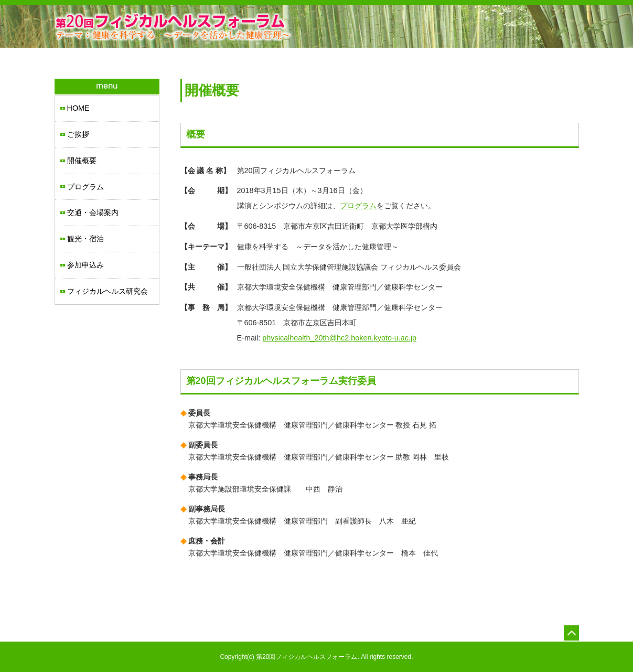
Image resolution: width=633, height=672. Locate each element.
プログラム (85, 187)
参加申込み (85, 265)
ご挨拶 (78, 134)
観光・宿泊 (85, 239)
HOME (78, 108)
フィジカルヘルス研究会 (108, 291)
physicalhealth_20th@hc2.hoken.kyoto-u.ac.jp (339, 338)
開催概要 (82, 161)
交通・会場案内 (93, 212)
